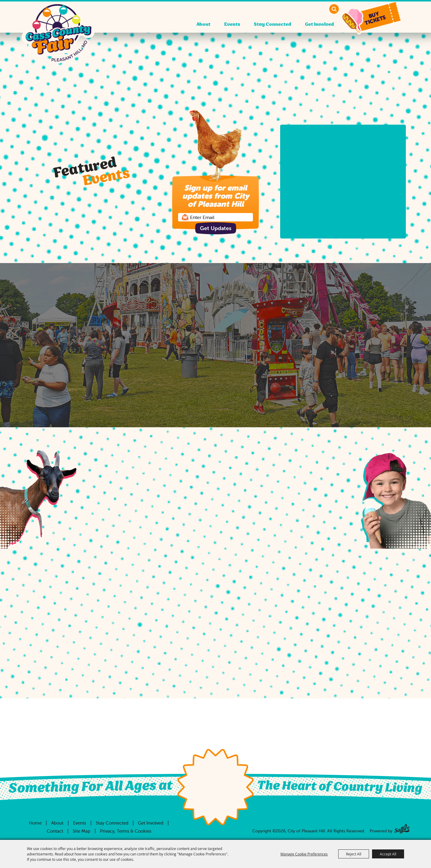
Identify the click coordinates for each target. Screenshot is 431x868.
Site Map (82, 831)
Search (334, 9)
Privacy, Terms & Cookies (126, 831)
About (203, 24)
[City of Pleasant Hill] (58, 36)
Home (35, 823)
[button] (376, 17)
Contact (55, 831)
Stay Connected (273, 24)
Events (232, 24)
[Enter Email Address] (215, 217)
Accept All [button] (388, 854)
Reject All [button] (354, 854)
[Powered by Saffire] (402, 827)
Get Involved (320, 24)
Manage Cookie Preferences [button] (304, 854)
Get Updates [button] (216, 228)
